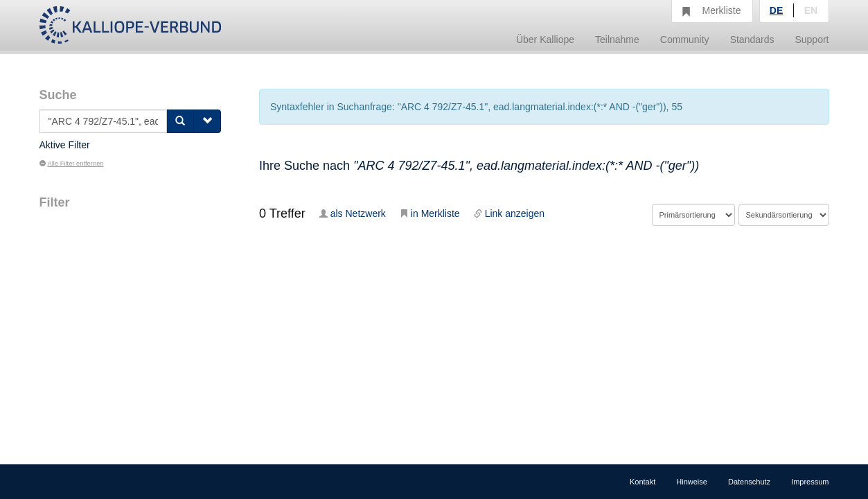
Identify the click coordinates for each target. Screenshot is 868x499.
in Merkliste (430, 213)
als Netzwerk (353, 213)
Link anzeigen (509, 213)
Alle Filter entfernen (72, 164)
